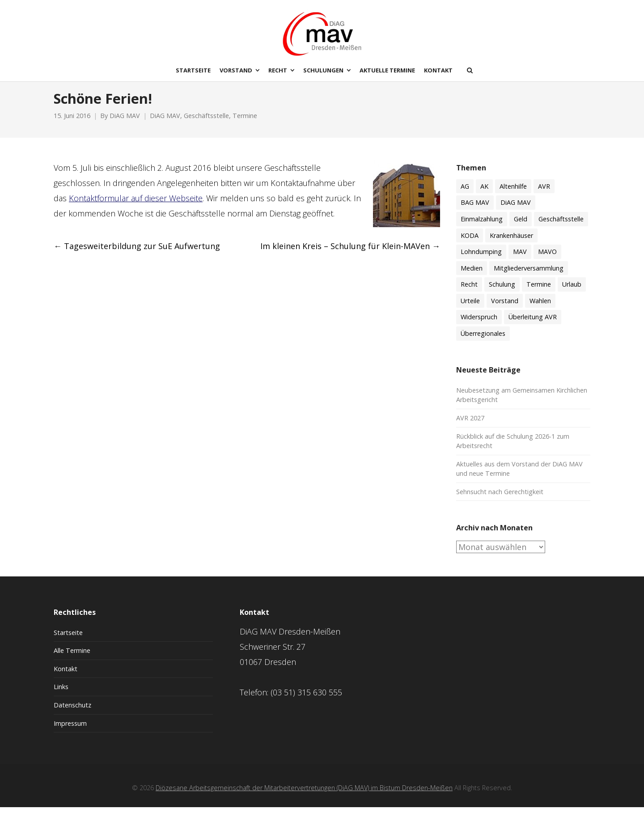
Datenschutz (72, 714)
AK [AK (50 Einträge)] (484, 196)
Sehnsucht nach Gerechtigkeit (500, 501)
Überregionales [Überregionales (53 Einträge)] (483, 343)
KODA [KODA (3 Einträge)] (470, 245)
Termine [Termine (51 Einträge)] (539, 294)
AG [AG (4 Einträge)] (465, 196)
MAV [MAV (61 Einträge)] (520, 261)
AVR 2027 (470, 427)
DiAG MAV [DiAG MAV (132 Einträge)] (516, 212)
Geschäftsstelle (206, 125)
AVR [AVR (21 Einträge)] (544, 196)
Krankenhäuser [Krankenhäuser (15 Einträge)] (511, 245)
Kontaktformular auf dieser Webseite (136, 207)
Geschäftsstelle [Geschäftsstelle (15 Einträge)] (561, 228)
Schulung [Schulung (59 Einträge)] (502, 294)
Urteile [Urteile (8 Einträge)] (470, 310)
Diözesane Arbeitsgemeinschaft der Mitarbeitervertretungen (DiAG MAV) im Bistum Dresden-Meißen (304, 797)
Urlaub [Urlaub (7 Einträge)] (572, 294)
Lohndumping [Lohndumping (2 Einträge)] (481, 261)
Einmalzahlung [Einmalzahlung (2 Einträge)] (482, 228)
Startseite (68, 642)
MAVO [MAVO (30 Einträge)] (547, 261)
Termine (245, 125)
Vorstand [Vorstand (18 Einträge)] (505, 310)
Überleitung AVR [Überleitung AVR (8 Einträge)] (533, 327)
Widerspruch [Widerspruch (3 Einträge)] (479, 327)
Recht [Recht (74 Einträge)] (469, 294)
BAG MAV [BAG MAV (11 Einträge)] (475, 212)
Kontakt (66, 678)
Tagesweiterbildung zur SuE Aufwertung (137, 256)
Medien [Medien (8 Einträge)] (472, 277)
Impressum (70, 733)
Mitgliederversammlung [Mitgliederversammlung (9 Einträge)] (529, 277)
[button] (20, 797)
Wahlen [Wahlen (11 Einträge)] (540, 310)
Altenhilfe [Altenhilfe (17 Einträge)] (513, 196)
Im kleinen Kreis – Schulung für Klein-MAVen (350, 256)
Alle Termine (72, 660)
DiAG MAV (125, 125)
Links (61, 696)
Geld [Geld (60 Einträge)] (521, 228)
